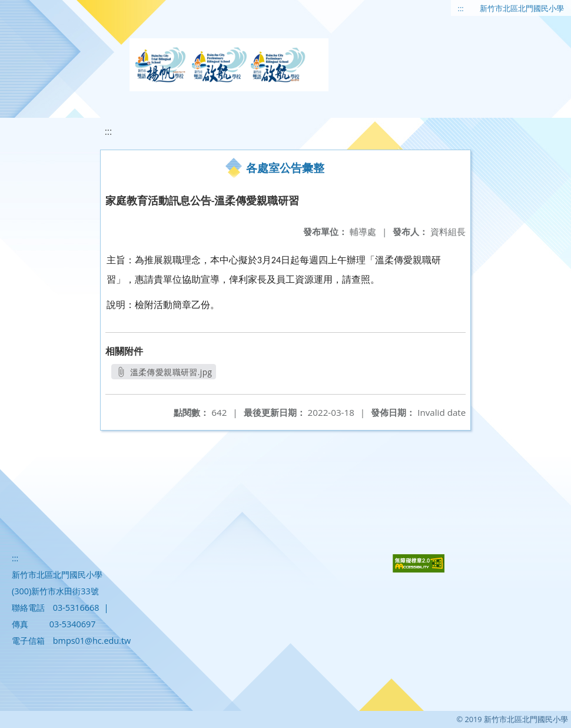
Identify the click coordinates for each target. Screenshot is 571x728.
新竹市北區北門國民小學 (522, 8)
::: (461, 8)
